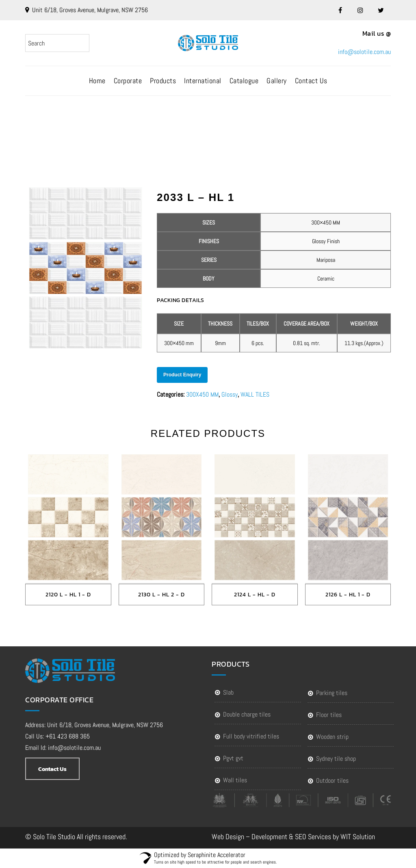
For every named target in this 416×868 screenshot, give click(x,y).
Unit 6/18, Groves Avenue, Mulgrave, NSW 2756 (90, 10)
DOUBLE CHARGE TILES (247, 714)
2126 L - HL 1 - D (348, 595)
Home (97, 81)
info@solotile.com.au (364, 52)
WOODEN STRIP (332, 737)
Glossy (230, 394)
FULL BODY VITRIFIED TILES (251, 736)
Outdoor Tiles (332, 781)
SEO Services (313, 837)
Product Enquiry (182, 375)
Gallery (277, 81)
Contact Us (311, 81)
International (203, 81)
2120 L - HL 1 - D (68, 595)
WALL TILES (255, 394)
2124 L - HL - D (255, 595)
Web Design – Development (249, 837)
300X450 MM (202, 394)
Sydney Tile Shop (336, 759)
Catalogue (244, 81)
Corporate (128, 81)
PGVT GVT (233, 758)
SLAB (228, 692)
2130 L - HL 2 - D (161, 595)
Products (163, 81)
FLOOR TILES (329, 715)
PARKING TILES (332, 693)
